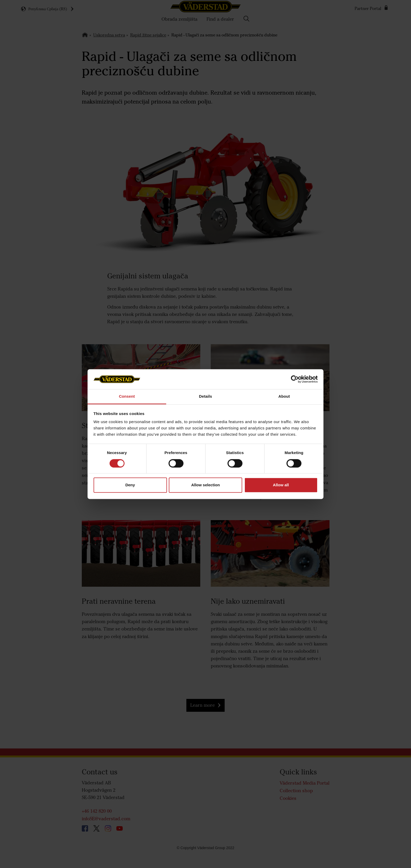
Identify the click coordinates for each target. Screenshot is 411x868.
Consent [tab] (127, 397)
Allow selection (205, 485)
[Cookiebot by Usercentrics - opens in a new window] (295, 379)
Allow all (281, 485)
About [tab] (284, 397)
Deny (130, 485)
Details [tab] (206, 397)
